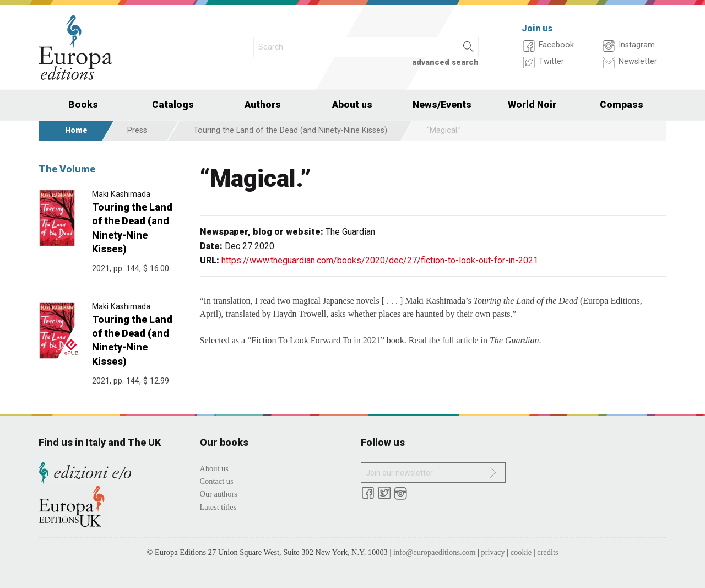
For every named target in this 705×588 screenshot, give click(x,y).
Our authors (219, 494)
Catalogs (173, 105)
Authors (263, 105)
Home (76, 130)
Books (83, 105)
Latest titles (218, 507)
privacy (493, 552)
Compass (622, 105)
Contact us (217, 481)
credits (547, 552)
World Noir (532, 105)
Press (137, 130)
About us (352, 105)
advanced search (445, 63)
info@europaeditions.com (435, 552)
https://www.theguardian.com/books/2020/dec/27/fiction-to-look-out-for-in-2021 (380, 260)
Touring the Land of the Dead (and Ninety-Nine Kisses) (290, 130)
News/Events (442, 105)
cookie (521, 552)
